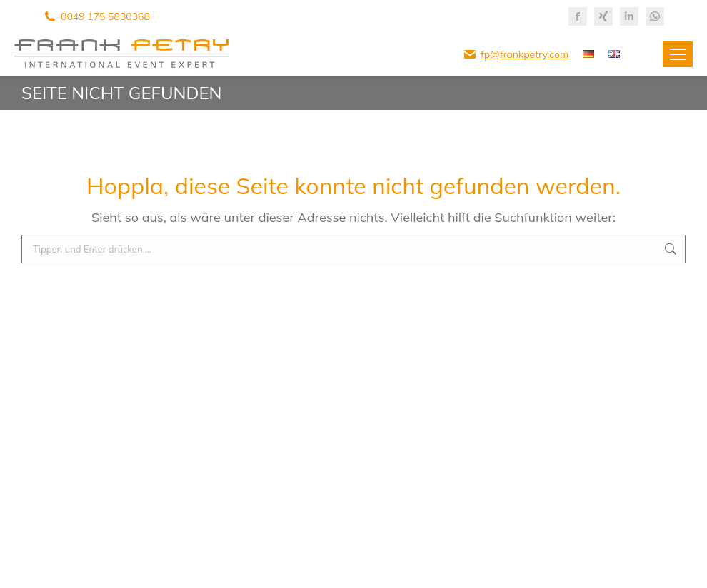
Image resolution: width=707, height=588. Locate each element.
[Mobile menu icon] (678, 54)
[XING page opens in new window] (603, 16)
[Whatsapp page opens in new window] (655, 16)
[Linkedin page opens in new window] (629, 16)
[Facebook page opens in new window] (578, 16)
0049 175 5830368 (105, 16)
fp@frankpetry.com (525, 54)
